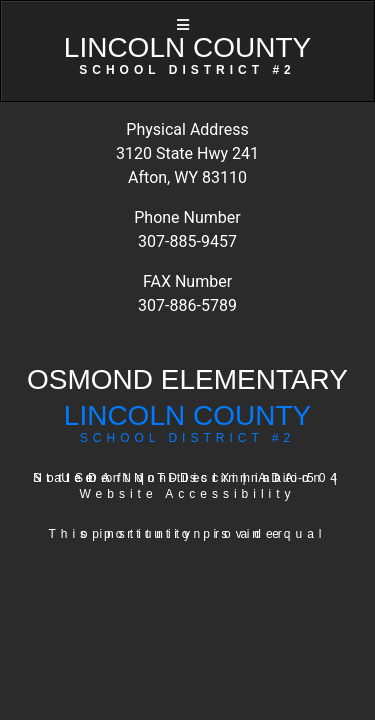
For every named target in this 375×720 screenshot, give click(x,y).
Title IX (195, 478)
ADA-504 (300, 478)
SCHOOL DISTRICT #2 (187, 438)
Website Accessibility (187, 494)
